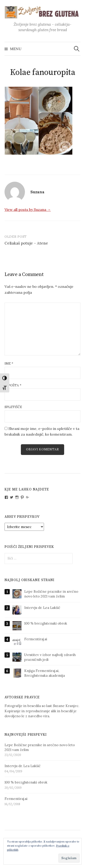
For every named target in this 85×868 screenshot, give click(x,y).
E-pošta (13, 385)
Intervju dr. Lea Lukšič (42, 608)
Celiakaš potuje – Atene (26, 243)
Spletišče (13, 407)
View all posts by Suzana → (28, 209)
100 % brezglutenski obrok (46, 623)
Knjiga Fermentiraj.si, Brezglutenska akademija (45, 673)
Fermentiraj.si (36, 639)
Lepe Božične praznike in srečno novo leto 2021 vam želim (51, 594)
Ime (9, 363)
